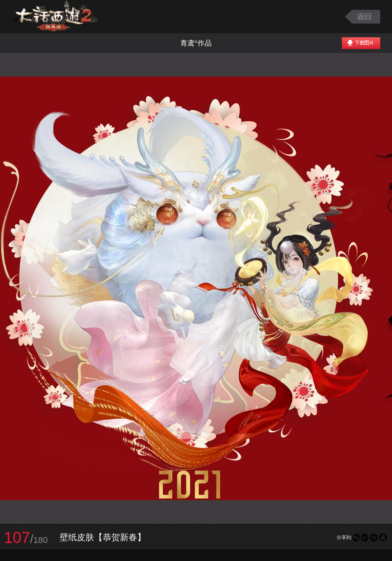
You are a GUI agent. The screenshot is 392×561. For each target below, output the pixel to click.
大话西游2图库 (56, 17)
